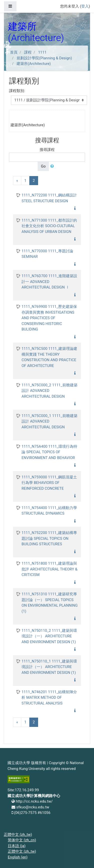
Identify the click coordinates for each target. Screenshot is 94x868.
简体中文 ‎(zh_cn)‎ (22, 840)
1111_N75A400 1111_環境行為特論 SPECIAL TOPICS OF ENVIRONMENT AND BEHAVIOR (49, 452)
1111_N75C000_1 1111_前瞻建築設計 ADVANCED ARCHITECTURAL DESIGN (50, 421)
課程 (28, 52)
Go (43, 166)
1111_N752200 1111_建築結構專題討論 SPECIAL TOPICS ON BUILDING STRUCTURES (49, 538)
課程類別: (17, 91)
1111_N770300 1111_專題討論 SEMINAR (47, 254)
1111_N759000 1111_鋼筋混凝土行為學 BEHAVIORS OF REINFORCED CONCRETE (49, 483)
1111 (42, 52)
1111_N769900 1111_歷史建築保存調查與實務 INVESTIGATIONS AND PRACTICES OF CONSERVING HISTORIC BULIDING (49, 318)
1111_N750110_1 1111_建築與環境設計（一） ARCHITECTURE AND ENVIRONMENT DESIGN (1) (49, 667)
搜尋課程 (47, 150)
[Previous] (17, 181)
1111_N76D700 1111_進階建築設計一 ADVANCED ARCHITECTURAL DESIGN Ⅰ (49, 282)
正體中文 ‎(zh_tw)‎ (18, 835)
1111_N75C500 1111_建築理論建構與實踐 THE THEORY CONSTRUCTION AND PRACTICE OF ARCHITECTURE (49, 357)
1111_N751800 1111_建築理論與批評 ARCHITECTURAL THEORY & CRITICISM (50, 569)
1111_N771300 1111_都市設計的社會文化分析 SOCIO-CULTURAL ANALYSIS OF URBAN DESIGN (49, 226)
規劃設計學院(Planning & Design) (44, 58)
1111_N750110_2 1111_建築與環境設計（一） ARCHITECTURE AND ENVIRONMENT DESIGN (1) (49, 636)
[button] (53, 166)
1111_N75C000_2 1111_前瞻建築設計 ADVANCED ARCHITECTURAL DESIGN (50, 391)
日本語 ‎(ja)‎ (17, 846)
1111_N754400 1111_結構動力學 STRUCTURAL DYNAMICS (49, 511)
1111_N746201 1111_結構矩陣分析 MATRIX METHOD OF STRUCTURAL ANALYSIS (49, 698)
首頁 (14, 52)
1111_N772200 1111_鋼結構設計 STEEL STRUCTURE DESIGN (49, 198)
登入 (85, 6)
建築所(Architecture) (34, 64)
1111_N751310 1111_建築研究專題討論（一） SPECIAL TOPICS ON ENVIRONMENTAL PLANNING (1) (50, 603)
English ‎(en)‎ (18, 857)
